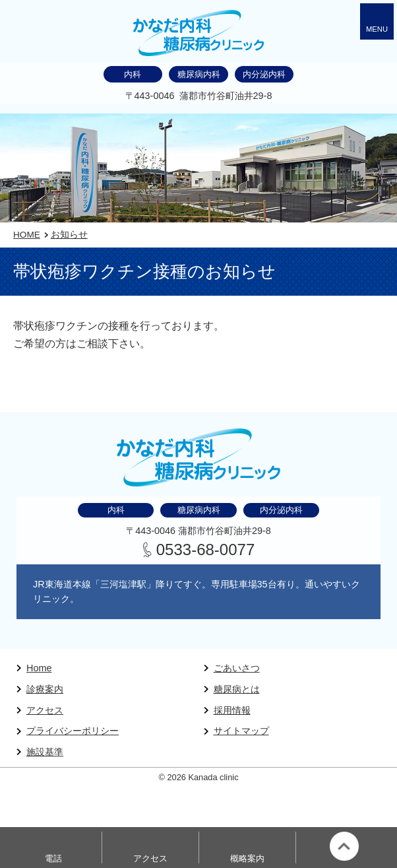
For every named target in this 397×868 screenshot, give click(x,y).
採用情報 (232, 710)
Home (39, 668)
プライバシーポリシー (73, 731)
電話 (53, 858)
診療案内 (45, 689)
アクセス (45, 710)
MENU (377, 29)
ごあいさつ (237, 668)
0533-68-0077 (205, 550)
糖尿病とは (237, 689)
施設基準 (45, 752)
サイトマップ (241, 731)
